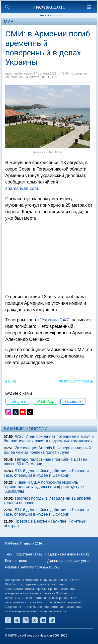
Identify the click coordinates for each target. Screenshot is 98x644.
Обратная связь (29, 554)
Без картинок (16, 561)
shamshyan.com (22, 188)
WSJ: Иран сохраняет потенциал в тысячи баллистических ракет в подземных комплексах (49, 439)
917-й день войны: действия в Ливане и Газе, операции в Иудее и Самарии (46, 512)
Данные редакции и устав (69, 561)
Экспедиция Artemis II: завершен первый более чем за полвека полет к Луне (47, 450)
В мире (11, 382)
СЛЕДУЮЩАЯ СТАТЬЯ (73, 381)
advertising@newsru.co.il (41, 567)
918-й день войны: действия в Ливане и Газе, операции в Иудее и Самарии (46, 473)
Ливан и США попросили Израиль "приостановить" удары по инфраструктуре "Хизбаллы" (44, 487)
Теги (9, 554)
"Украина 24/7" (55, 320)
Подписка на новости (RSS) (68, 554)
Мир (9, 21)
